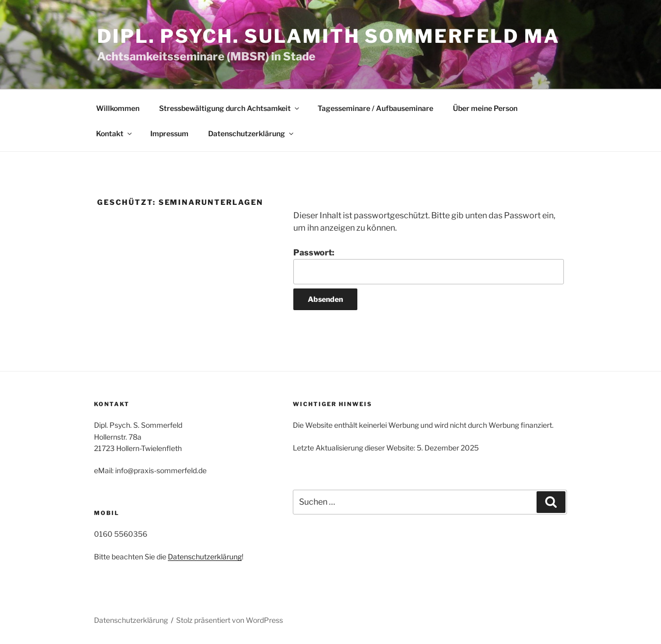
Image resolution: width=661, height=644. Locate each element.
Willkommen (118, 108)
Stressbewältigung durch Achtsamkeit (230, 108)
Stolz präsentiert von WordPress (230, 620)
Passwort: (429, 266)
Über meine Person (485, 108)
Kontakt (115, 133)
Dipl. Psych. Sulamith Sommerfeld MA (328, 36)
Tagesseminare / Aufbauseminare (375, 108)
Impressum (169, 133)
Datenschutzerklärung (251, 133)
